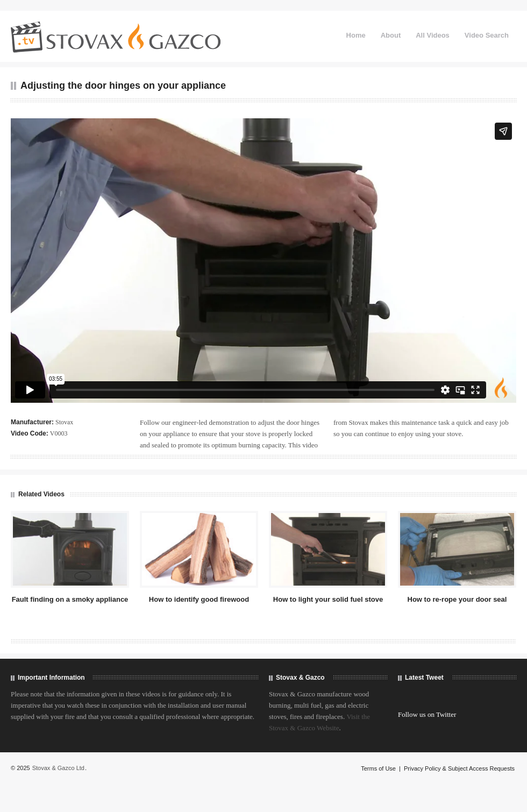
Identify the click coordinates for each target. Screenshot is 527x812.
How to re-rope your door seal (457, 599)
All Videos (433, 35)
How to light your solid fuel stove (328, 599)
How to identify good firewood (199, 599)
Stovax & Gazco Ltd (58, 768)
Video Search (487, 35)
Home (356, 35)
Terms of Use (378, 768)
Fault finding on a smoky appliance (70, 599)
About (391, 35)
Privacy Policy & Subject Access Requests (459, 768)
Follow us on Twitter (427, 714)
